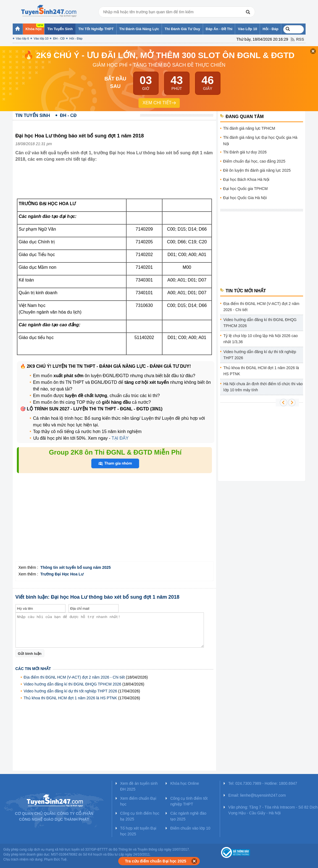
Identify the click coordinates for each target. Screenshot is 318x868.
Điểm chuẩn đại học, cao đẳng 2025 (254, 161)
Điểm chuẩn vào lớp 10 (190, 828)
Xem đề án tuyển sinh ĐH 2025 (139, 786)
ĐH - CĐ (59, 38)
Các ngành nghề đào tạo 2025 (188, 816)
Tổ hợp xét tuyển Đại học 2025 (138, 831)
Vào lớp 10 (41, 38)
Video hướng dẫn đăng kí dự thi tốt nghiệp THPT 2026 (70, 691)
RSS (300, 39)
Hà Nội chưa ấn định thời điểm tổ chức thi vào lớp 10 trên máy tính (263, 387)
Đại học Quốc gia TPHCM (245, 189)
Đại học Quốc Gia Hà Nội (245, 198)
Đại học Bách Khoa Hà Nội (246, 179)
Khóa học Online (185, 783)
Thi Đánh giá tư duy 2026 (245, 152)
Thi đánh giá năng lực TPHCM (249, 128)
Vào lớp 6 (23, 38)
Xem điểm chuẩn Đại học (138, 801)
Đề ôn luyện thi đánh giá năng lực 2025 (257, 170)
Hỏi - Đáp (76, 38)
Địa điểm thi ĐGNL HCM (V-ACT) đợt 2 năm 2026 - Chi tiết (74, 677)
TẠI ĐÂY (120, 438)
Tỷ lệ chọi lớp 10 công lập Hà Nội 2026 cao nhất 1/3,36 (261, 339)
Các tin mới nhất (33, 669)
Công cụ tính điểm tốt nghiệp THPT (189, 801)
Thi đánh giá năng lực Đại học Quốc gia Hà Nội (260, 141)
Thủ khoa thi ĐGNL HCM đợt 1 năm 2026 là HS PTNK (70, 698)
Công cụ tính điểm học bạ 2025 (140, 816)
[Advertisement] (116, 185)
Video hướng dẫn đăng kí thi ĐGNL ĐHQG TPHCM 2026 (73, 684)
